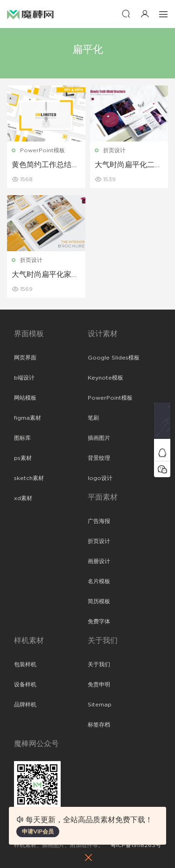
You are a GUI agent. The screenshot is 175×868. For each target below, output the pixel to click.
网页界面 (25, 358)
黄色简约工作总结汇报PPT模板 (45, 165)
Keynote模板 (105, 378)
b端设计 (24, 378)
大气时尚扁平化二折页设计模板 (128, 165)
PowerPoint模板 (42, 150)
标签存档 (99, 725)
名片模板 (99, 581)
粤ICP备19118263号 (136, 845)
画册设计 (99, 561)
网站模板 (25, 398)
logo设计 (100, 478)
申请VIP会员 (38, 832)
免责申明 (99, 685)
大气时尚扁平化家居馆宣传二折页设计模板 (45, 275)
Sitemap (100, 705)
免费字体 (99, 621)
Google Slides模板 (114, 358)
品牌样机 (25, 705)
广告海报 (99, 521)
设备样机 (25, 685)
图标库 (22, 438)
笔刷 (93, 418)
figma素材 (28, 418)
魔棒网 (30, 14)
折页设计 (114, 150)
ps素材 (23, 458)
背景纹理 (99, 458)
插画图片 (99, 438)
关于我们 (99, 664)
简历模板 (99, 601)
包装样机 (25, 664)
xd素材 (23, 498)
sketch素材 (29, 478)
